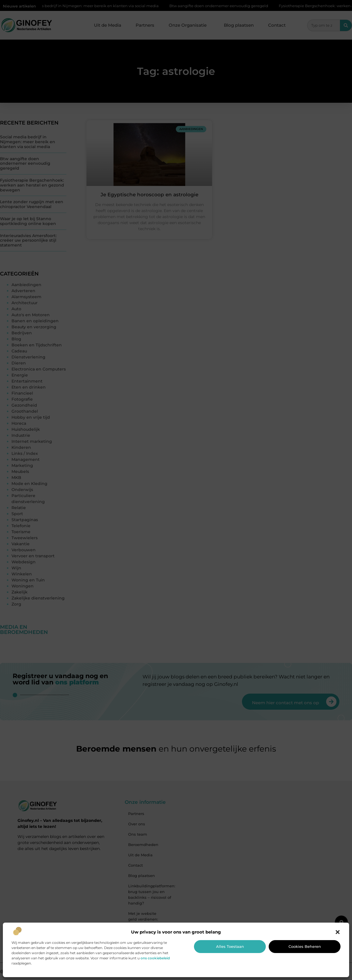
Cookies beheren (305, 946)
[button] (338, 932)
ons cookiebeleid (155, 958)
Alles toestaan (230, 946)
